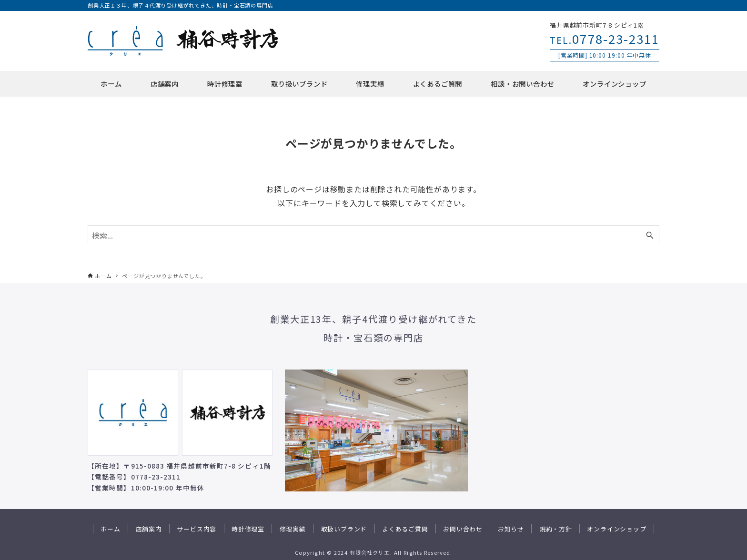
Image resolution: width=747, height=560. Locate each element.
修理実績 (293, 529)
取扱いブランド (344, 529)
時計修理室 (248, 529)
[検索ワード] (373, 235)
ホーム (110, 529)
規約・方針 (556, 529)
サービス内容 (197, 529)
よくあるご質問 (405, 529)
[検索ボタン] (650, 235)
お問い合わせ (463, 529)
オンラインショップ (616, 529)
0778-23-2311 (605, 38)
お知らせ (511, 529)
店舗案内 (149, 529)
